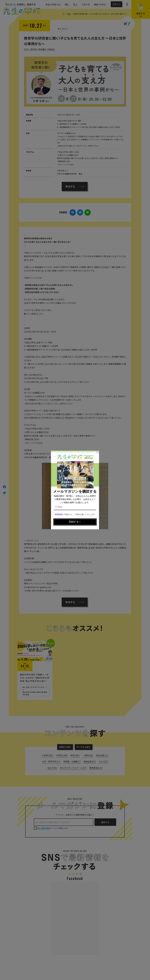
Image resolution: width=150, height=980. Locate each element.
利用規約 (59, 515)
